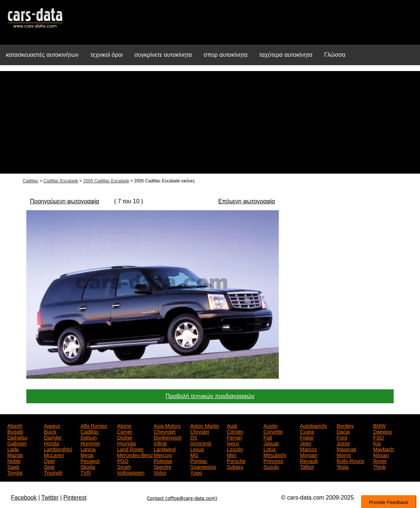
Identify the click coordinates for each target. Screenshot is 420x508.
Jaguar (271, 443)
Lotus (270, 449)
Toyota (15, 472)
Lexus (197, 449)
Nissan (381, 455)
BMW (379, 425)
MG (194, 455)
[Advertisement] (210, 122)
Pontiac (199, 460)
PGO (123, 460)
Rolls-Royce (350, 460)
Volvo (160, 472)
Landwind (165, 449)
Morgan (309, 455)
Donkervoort (168, 437)
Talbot (307, 466)
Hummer (90, 443)
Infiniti (160, 443)
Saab (13, 466)
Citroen (235, 431)
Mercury (163, 455)
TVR (86, 472)
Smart (124, 466)
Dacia (343, 431)
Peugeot (90, 460)
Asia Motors (167, 425)
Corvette (273, 431)
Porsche (236, 460)
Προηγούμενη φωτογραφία (65, 201)
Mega (87, 455)
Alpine (124, 425)
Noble (14, 460)
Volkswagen (131, 472)
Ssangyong (203, 466)
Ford (342, 437)
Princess (273, 460)
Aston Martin (205, 425)
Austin (271, 425)
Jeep (305, 443)
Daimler (53, 437)
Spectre (162, 466)
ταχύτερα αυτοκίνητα (286, 55)
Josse (343, 443)
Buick (50, 431)
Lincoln (235, 449)
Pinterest (75, 498)
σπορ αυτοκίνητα (226, 55)
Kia (377, 443)
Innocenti (201, 443)
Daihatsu (17, 437)
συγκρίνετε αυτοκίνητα (163, 55)
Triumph (53, 472)
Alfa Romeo (94, 425)
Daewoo (382, 431)
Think (379, 466)
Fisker (307, 437)
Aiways (52, 425)
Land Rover (130, 449)
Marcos (308, 449)
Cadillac (31, 181)
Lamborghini (58, 449)
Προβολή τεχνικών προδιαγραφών (210, 396)
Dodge (125, 437)
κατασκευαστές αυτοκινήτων (42, 55)
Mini (232, 455)
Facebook (24, 498)
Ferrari (234, 437)
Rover (380, 460)
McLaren (54, 455)
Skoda (88, 466)
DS (194, 437)
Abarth (15, 425)
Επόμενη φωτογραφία (246, 201)
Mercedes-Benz (135, 455)
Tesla (343, 466)
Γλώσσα (335, 55)
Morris (344, 455)
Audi (232, 425)
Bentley (345, 425)
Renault (309, 460)
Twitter (50, 498)
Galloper (17, 443)
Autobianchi (313, 425)
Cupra (307, 431)
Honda (51, 443)
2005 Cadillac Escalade (106, 181)
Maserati (346, 449)
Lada (13, 449)
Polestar (163, 460)
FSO (378, 437)
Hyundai (126, 443)
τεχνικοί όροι (107, 55)
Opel (49, 460)
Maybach (384, 449)
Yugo (196, 472)
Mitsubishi (275, 455)
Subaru (235, 466)
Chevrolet (165, 431)
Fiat (268, 437)
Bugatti (15, 431)
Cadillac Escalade (61, 181)
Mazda (15, 455)
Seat (49, 466)
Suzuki (271, 466)
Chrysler (200, 431)
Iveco (233, 443)
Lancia (88, 449)
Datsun (89, 437)
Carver (125, 431)
